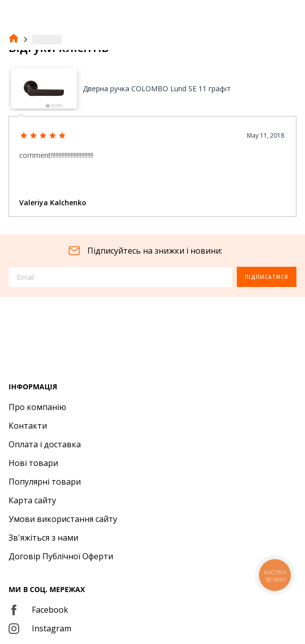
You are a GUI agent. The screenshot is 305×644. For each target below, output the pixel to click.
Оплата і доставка (45, 444)
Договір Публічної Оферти (61, 556)
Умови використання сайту (63, 519)
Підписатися (267, 277)
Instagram (40, 628)
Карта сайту (32, 500)
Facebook (38, 610)
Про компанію (37, 407)
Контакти (28, 426)
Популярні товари (45, 482)
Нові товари (33, 463)
